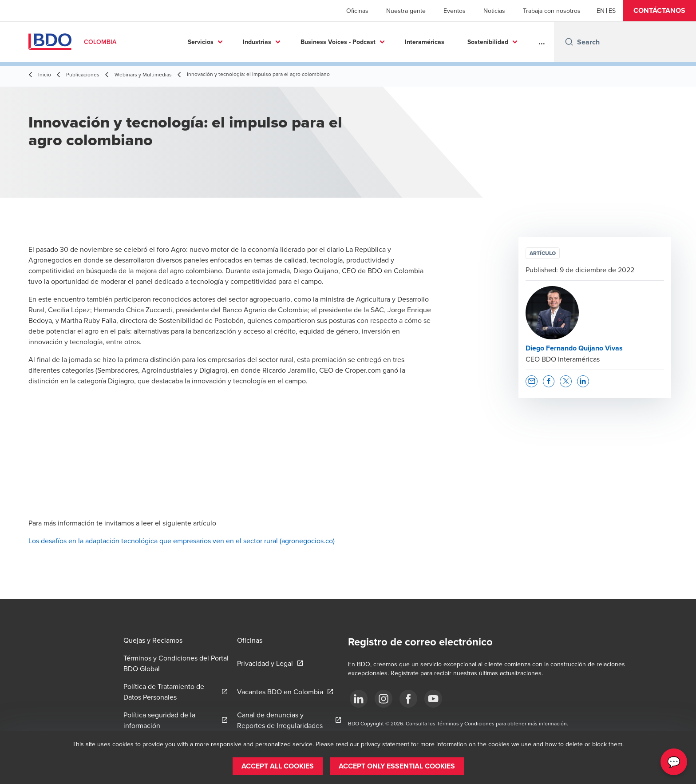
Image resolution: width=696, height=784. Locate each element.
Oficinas (357, 11)
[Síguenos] (359, 699)
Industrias (240, 42)
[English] (601, 11)
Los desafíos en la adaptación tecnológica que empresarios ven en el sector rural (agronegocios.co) (182, 541)
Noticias (494, 11)
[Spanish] (612, 11)
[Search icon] (569, 42)
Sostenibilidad (471, 42)
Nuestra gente (406, 11)
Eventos (455, 11)
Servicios (184, 42)
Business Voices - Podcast (321, 42)
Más (527, 42)
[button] (659, 11)
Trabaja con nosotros (552, 11)
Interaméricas (408, 42)
